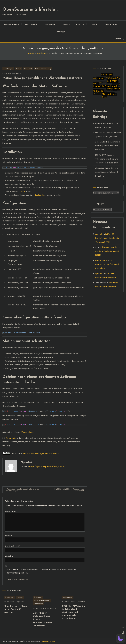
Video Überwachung (43, 69)
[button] (120, 638)
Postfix (22, 191)
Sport (79, 24)
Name (8, 536)
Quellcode (39, 195)
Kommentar (11, 512)
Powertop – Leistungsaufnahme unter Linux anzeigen (23, 490)
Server (19, 69)
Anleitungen (31, 24)
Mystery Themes (48, 641)
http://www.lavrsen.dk (52, 454)
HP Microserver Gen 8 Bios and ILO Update (107, 264)
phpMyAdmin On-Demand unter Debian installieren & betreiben (107, 172)
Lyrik (65, 24)
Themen (93, 24)
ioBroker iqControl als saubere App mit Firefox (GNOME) (108, 135)
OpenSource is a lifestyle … (31, 10)
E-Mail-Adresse (13, 546)
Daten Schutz (101, 260)
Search (119, 39)
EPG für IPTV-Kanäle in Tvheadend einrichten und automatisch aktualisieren (74, 619)
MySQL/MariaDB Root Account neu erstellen (69, 490)
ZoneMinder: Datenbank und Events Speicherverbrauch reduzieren (107, 146)
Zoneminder (11, 438)
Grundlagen (10, 24)
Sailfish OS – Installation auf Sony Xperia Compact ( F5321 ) (107, 238)
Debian (20, 603)
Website (9, 556)
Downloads (111, 24)
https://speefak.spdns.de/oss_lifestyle (47, 467)
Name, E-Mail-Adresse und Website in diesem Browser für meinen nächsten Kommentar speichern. (41, 571)
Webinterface (27, 432)
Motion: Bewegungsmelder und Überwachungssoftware (43, 78)
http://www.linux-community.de (33, 454)
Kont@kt (62, 32)
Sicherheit (50, 24)
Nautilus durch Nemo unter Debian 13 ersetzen (16, 616)
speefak (18, 73)
